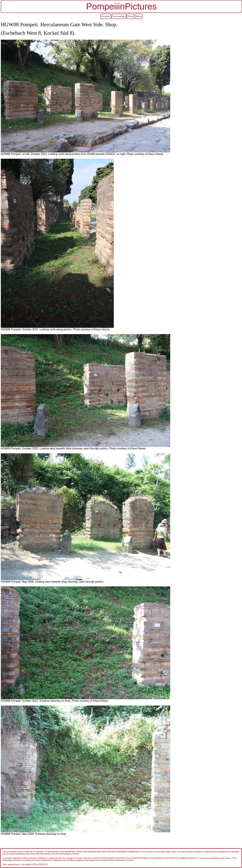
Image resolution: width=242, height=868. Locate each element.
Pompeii (106, 16)
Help (139, 16)
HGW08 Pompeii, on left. (16, 154)
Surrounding (119, 16)
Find (130, 16)
